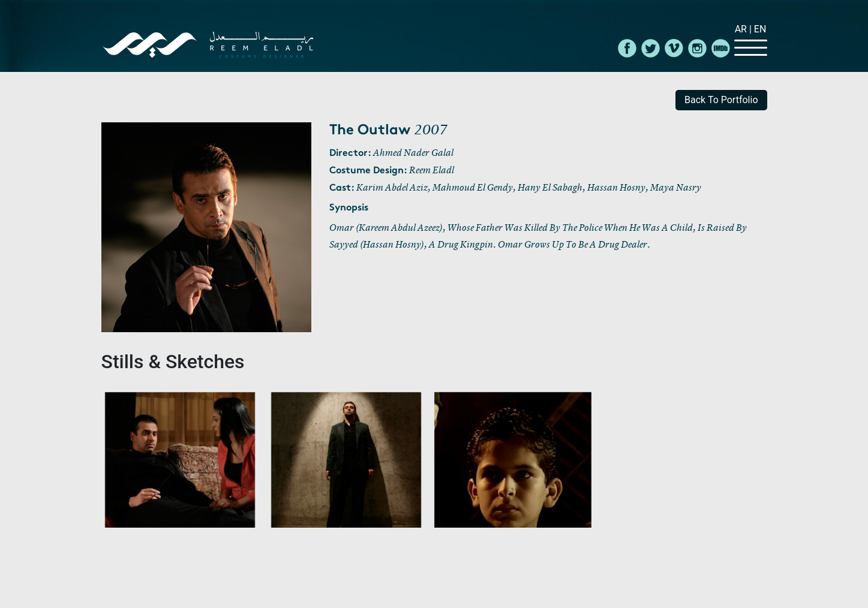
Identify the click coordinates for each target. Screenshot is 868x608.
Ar (742, 29)
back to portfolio (721, 100)
